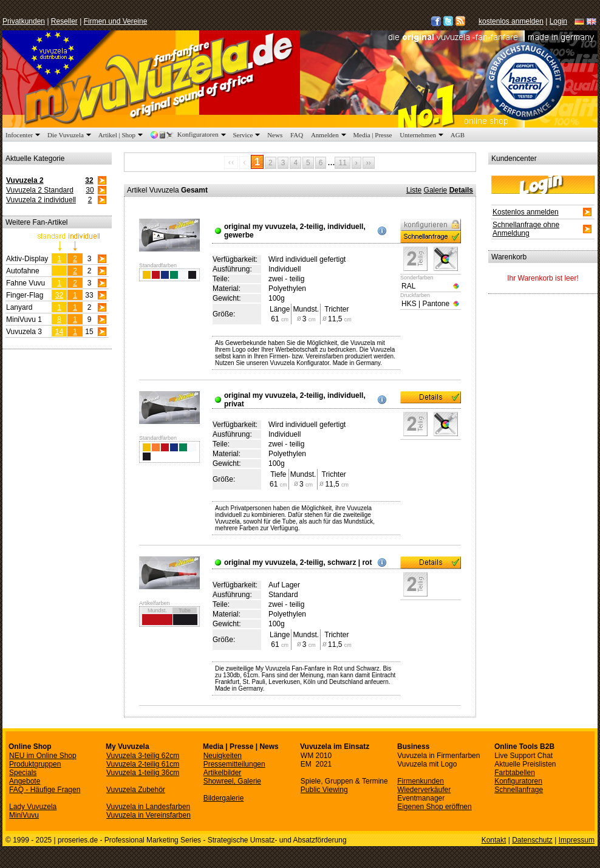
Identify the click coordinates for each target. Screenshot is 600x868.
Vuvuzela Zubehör (136, 790)
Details (461, 190)
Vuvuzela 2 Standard (40, 190)
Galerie (436, 190)
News (275, 135)
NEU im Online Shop (43, 756)
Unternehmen (423, 135)
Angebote (25, 781)
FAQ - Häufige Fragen (45, 790)
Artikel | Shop (122, 135)
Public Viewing (324, 790)
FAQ (297, 135)
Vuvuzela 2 (25, 180)
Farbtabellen (515, 773)
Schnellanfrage (519, 790)
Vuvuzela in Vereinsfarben (148, 815)
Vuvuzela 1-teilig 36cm (143, 773)
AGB (458, 135)
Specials (23, 773)
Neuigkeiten (223, 756)
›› (369, 163)
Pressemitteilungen (234, 764)
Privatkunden (24, 21)
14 (59, 332)
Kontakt (494, 840)
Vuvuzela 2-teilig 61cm (143, 764)
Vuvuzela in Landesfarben (148, 807)
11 (342, 163)
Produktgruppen (35, 764)
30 (90, 190)
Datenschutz (532, 840)
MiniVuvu (24, 815)
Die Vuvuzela (70, 135)
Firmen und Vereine (116, 21)
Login (558, 21)
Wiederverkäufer (424, 790)
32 (89, 180)
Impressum (577, 840)
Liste (414, 190)
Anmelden (330, 135)
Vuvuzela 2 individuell (41, 200)
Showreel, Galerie (232, 781)
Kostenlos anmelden (526, 212)
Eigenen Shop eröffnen (435, 807)
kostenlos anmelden (511, 21)
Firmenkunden (421, 781)
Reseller (64, 21)
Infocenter (24, 135)
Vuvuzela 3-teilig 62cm (143, 756)
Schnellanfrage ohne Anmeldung (526, 229)
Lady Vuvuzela (33, 807)
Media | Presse (373, 135)
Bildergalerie (224, 798)
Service (247, 135)
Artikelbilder (223, 773)
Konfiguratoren (189, 135)
